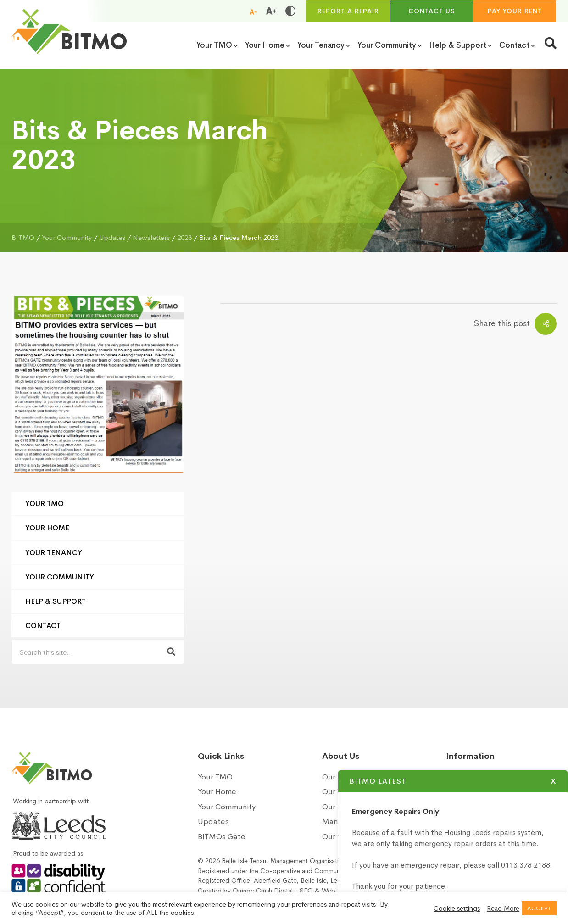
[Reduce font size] (253, 11)
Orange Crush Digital (263, 891)
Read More (503, 908)
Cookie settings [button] (457, 908)
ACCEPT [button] (539, 908)
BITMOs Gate (222, 837)
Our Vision (340, 792)
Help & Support (56, 601)
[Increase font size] (271, 11)
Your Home (47, 528)
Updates (213, 821)
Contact (43, 626)
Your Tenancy (54, 553)
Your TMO (45, 504)
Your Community (60, 577)
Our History (342, 777)
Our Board (340, 807)
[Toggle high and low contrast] (290, 11)
